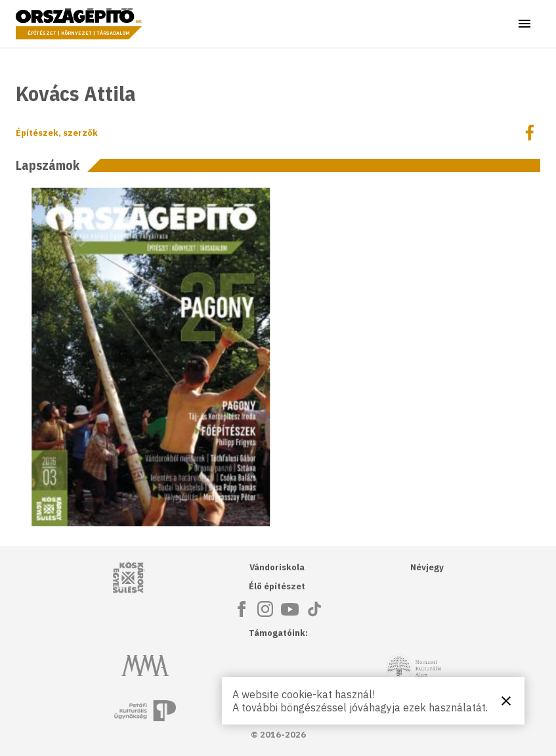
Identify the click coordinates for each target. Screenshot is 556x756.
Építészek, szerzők (57, 133)
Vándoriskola (277, 567)
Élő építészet (277, 586)
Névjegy (427, 567)
